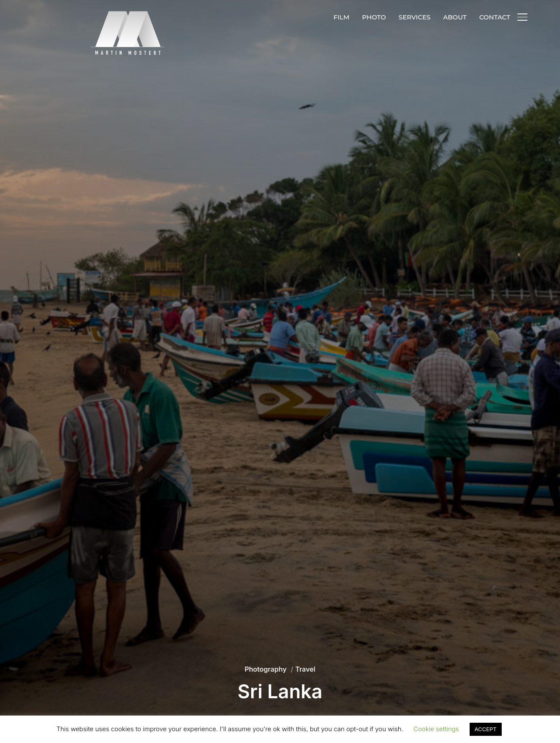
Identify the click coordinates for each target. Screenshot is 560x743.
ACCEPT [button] (486, 729)
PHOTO (374, 17)
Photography (265, 669)
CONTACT (495, 17)
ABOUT (455, 17)
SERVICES (415, 17)
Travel (305, 669)
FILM (341, 17)
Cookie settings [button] (436, 729)
